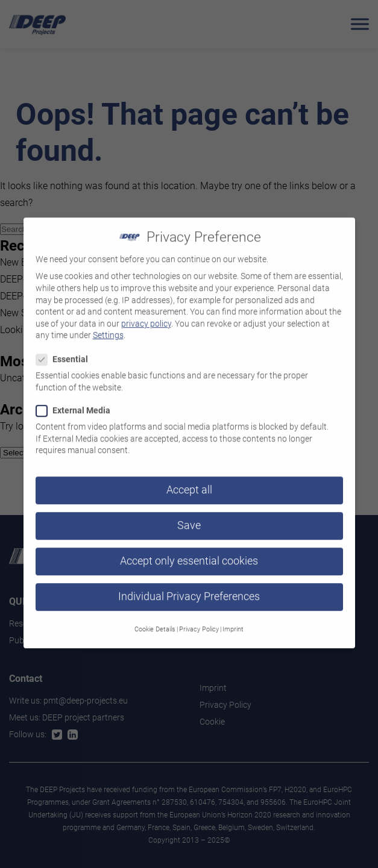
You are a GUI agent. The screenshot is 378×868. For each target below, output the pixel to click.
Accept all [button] (189, 482)
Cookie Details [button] (155, 621)
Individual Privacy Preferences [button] (189, 589)
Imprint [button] (233, 621)
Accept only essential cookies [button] (189, 554)
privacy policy (146, 316)
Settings (108, 328)
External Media (77, 403)
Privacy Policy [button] (199, 621)
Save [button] (189, 518)
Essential (66, 351)
